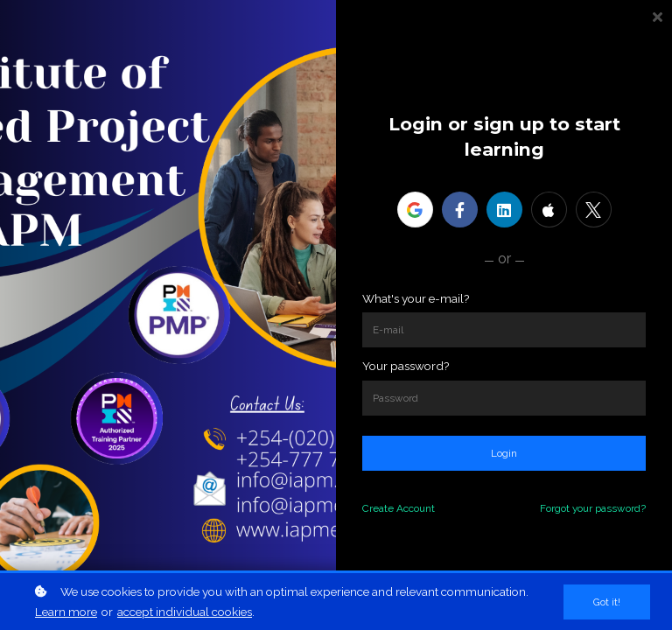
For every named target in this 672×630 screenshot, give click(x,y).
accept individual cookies (185, 612)
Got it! (607, 602)
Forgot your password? (593, 508)
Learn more (66, 612)
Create (378, 508)
